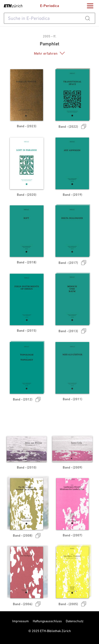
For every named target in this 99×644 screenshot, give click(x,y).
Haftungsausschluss (47, 621)
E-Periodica (49, 6)
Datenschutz (75, 621)
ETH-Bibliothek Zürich (55, 631)
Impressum (20, 621)
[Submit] (87, 18)
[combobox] (49, 18)
